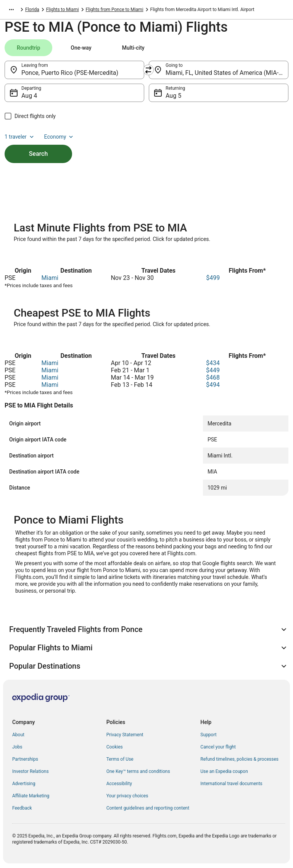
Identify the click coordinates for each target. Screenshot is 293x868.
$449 (213, 370)
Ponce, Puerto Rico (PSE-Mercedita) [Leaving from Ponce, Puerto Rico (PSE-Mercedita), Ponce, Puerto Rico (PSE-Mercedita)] (70, 73)
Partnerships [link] (25, 759)
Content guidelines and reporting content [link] (148, 808)
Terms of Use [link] (120, 759)
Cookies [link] (115, 747)
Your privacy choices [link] (127, 796)
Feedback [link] (22, 808)
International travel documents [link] (231, 784)
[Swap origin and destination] (148, 70)
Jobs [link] (17, 747)
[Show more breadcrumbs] (11, 10)
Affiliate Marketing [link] (31, 796)
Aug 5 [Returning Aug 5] (173, 96)
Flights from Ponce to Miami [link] (115, 10)
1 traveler (20, 137)
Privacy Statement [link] (125, 735)
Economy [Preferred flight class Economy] (60, 137)
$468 (213, 377)
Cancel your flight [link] (218, 747)
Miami (50, 278)
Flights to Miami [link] (63, 10)
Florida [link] (32, 10)
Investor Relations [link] (31, 771)
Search (39, 154)
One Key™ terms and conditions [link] (138, 771)
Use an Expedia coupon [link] (224, 771)
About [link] (18, 735)
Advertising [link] (24, 784)
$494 (213, 385)
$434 (213, 363)
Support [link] (208, 735)
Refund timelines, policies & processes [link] (239, 759)
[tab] (28, 48)
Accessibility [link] (119, 784)
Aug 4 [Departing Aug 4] (29, 96)
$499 (213, 278)
